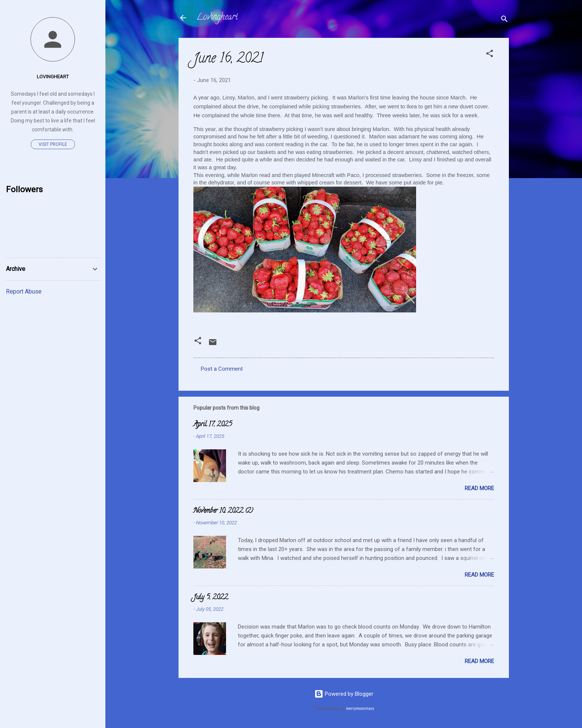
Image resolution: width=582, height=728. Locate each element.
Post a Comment (222, 369)
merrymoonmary (360, 709)
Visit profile (53, 144)
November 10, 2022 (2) (223, 511)
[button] (490, 55)
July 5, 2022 (211, 598)
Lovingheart (217, 18)
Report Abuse (24, 291)
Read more (479, 488)
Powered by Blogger (344, 694)
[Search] (504, 20)
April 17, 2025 (213, 425)
